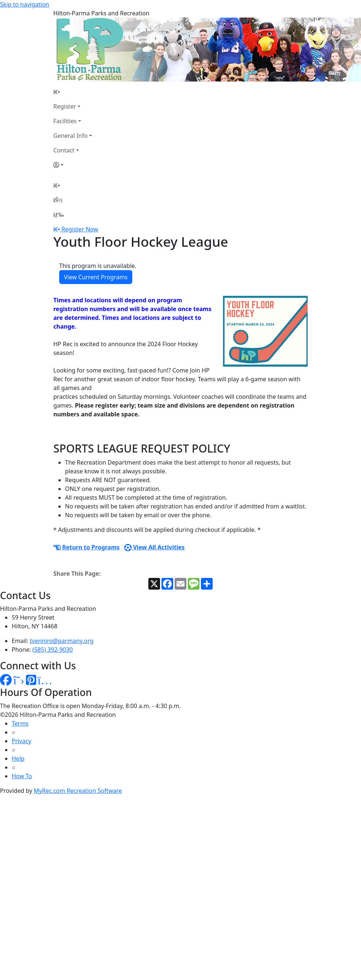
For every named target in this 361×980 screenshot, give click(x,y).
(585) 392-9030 (53, 650)
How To (22, 776)
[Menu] (58, 215)
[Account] (73, 165)
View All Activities (155, 547)
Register (65, 106)
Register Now (80, 229)
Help (18, 758)
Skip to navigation (24, 4)
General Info (71, 136)
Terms (20, 723)
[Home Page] (73, 92)
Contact (64, 150)
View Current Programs (96, 277)
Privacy (21, 741)
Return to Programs (86, 547)
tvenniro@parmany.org (62, 641)
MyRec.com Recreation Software (78, 791)
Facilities (65, 121)
